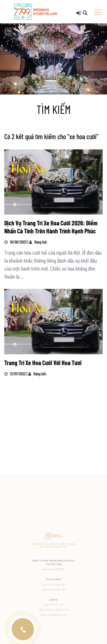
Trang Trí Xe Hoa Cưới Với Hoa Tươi (43, 363)
